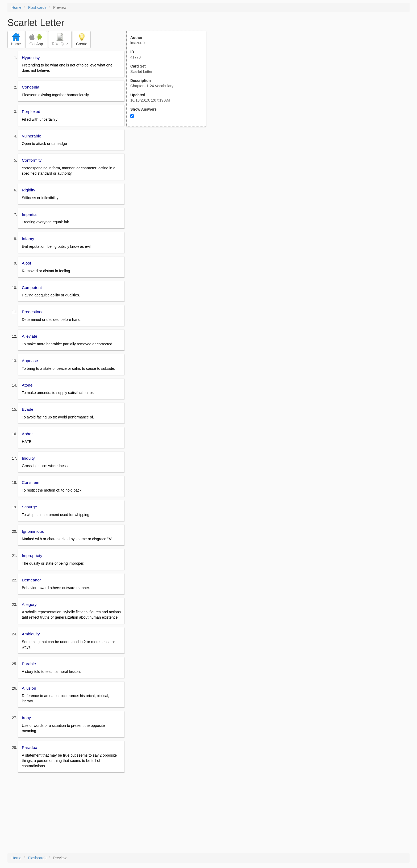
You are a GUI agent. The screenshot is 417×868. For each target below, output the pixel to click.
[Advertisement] (169, 179)
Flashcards (37, 7)
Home (16, 7)
